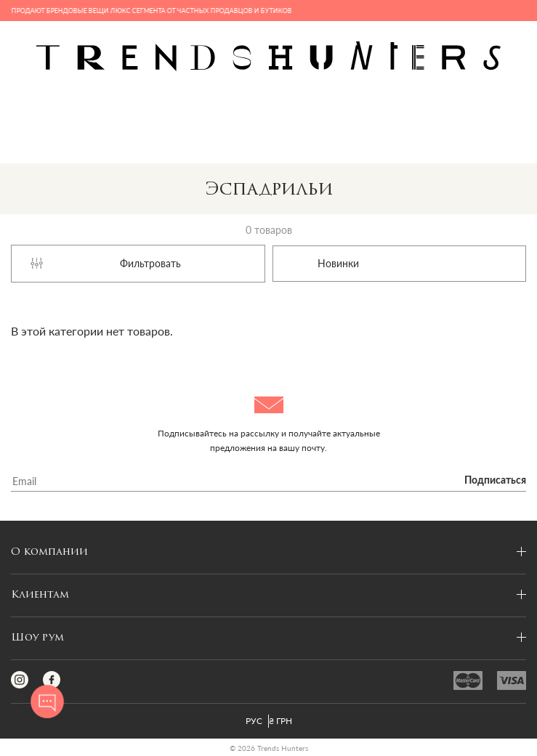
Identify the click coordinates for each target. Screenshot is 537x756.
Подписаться (495, 481)
